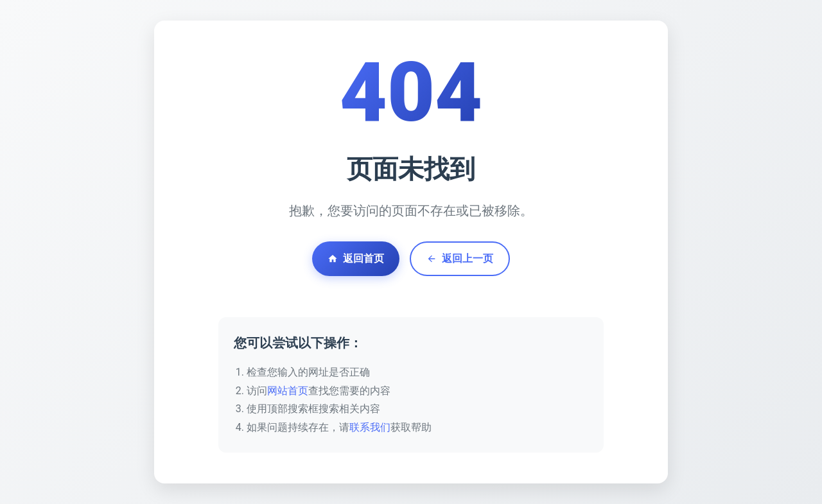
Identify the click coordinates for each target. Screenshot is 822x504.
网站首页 (288, 391)
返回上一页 (460, 258)
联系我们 (370, 427)
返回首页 (356, 258)
